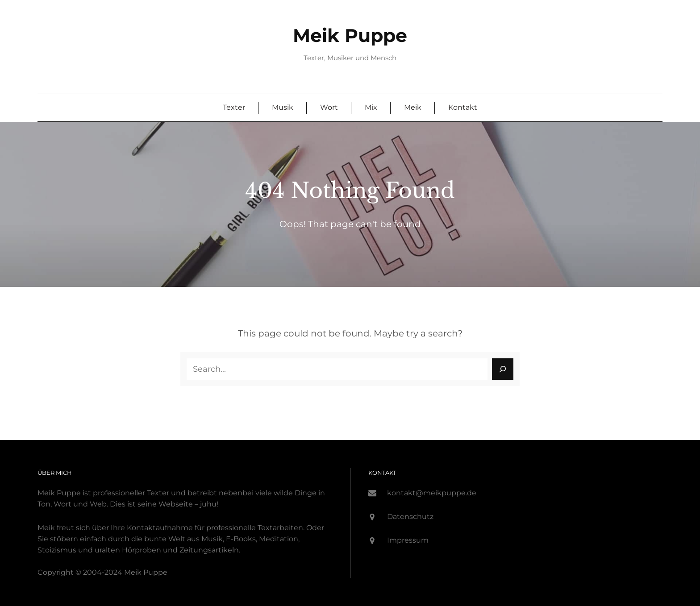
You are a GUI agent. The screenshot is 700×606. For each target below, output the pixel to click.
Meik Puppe (350, 35)
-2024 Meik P (125, 572)
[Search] (503, 369)
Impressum (408, 540)
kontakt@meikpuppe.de (432, 493)
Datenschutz (410, 517)
